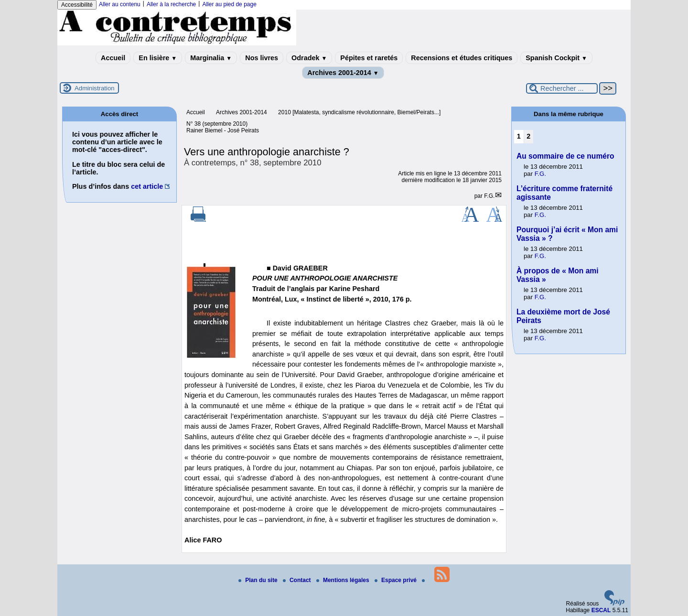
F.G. (489, 196)
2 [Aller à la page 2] (528, 136)
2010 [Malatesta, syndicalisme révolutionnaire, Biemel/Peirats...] (359, 112)
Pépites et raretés (369, 58)
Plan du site (259, 580)
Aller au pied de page (229, 4)
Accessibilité (77, 5)
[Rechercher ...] (562, 88)
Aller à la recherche (171, 4)
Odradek (309, 58)
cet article (147, 186)
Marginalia (211, 58)
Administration (95, 88)
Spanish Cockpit (556, 58)
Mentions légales (344, 580)
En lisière (158, 58)
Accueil (113, 58)
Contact (298, 580)
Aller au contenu (120, 4)
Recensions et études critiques (462, 58)
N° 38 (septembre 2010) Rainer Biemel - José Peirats (223, 127)
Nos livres (262, 58)
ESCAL (601, 610)
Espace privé (396, 580)
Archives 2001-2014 (343, 73)
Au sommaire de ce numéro (565, 156)
